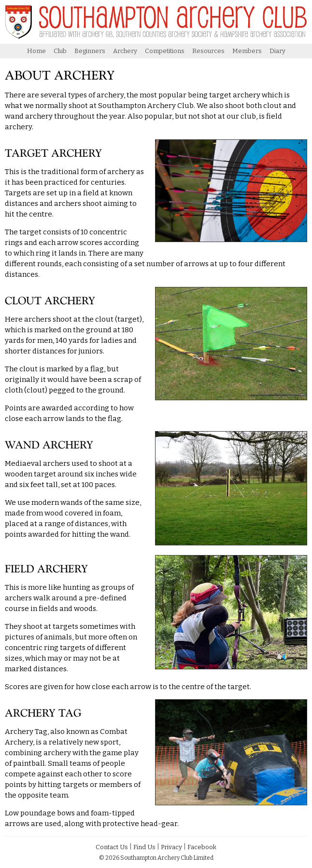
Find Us (144, 847)
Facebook (202, 847)
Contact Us (112, 847)
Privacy (171, 847)
